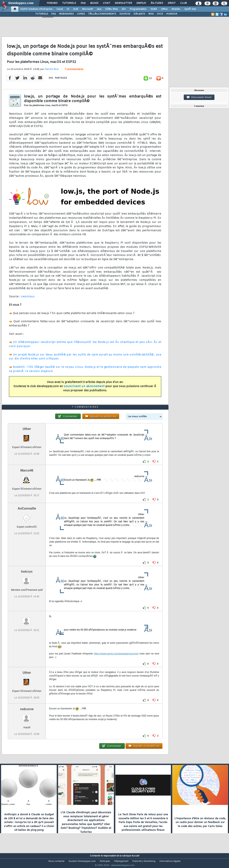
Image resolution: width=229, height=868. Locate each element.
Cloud (60, 9)
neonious (28, 299)
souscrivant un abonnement (84, 389)
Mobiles (176, 9)
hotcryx (27, 579)
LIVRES (81, 14)
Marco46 (27, 478)
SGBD (154, 9)
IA (68, 9)
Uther (27, 436)
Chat (107, 3)
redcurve (27, 717)
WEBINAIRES (66, 14)
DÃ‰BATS (139, 14)
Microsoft (87, 9)
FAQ (83, 3)
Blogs (94, 3)
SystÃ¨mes (190, 9)
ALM (76, 9)
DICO (160, 14)
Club (183, 3)
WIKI (151, 14)
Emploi (141, 3)
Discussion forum (199, 97)
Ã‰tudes (157, 3)
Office (164, 9)
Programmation (138, 9)
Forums (52, 3)
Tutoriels (69, 3)
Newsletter (123, 3)
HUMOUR (172, 14)
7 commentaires (74, 72)
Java (99, 9)
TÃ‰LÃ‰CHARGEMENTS (102, 14)
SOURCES (125, 14)
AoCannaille (27, 516)
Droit (172, 3)
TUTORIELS (42, 14)
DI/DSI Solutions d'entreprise (36, 9)
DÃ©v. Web (112, 9)
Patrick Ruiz (52, 72)
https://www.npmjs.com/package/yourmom (116, 661)
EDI (124, 9)
